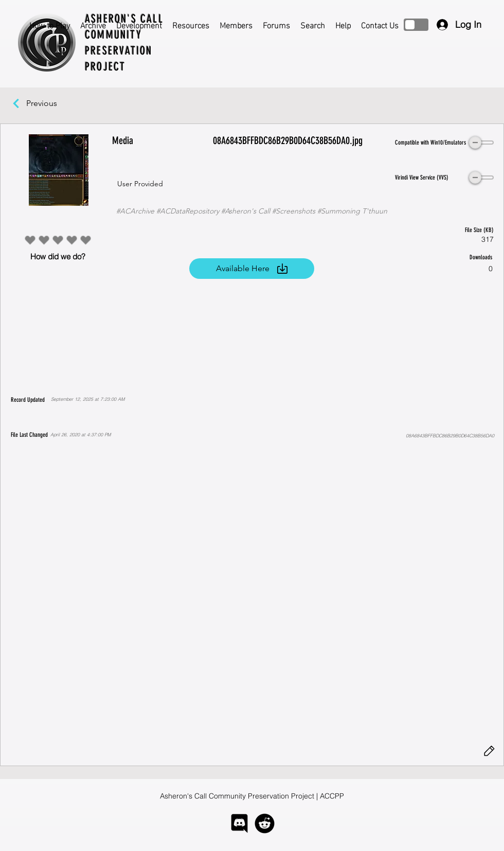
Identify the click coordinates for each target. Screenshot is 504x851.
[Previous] (47, 103)
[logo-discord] (239, 823)
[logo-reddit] (265, 823)
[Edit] (489, 751)
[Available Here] (252, 269)
